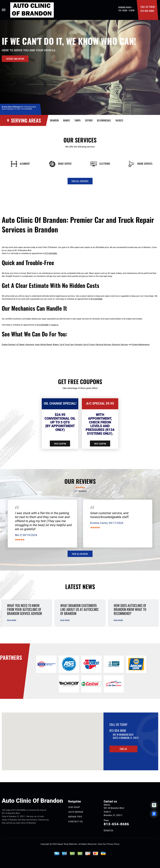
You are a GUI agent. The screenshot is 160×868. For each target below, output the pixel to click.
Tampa (78, 120)
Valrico (119, 120)
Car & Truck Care (67, 345)
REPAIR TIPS (75, 817)
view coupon (60, 443)
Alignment (30, 345)
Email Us (108, 830)
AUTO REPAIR (76, 812)
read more (12, 620)
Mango (67, 120)
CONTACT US (75, 822)
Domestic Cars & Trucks (85, 345)
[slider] (80, 487)
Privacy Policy (113, 844)
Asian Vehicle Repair (43, 345)
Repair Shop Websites (67, 844)
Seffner (89, 120)
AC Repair (20, 345)
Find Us (123, 749)
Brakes (56, 345)
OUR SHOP (74, 807)
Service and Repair (15, 59)
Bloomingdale (104, 120)
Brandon (54, 120)
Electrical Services (103, 345)
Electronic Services (120, 345)
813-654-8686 (147, 11)
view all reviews (80, 554)
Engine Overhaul (9, 345)
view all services (80, 181)
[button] (53, 739)
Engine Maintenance (141, 345)
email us (55, 325)
